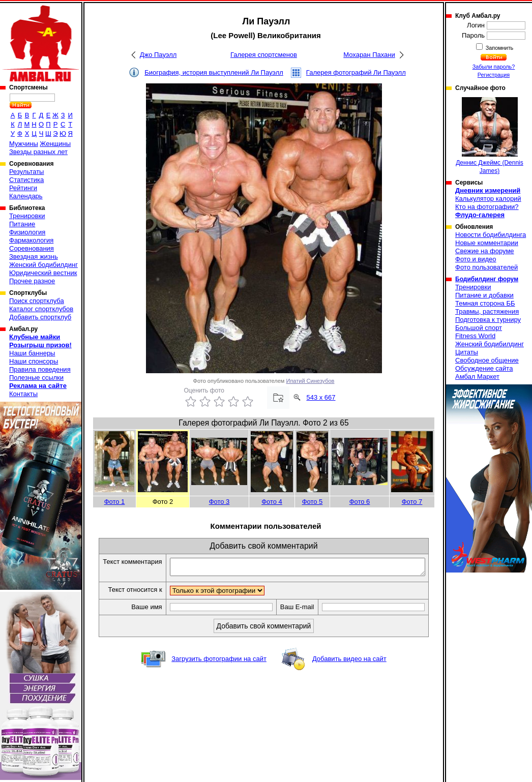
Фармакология (31, 240)
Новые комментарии (487, 243)
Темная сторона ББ (485, 303)
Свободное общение (487, 360)
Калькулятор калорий (488, 199)
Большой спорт (479, 328)
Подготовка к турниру (488, 320)
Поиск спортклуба (37, 301)
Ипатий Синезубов (311, 381)
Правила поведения (40, 369)
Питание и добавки (484, 295)
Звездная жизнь (34, 257)
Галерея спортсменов (264, 55)
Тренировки (27, 216)
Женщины (55, 144)
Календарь (26, 196)
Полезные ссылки (36, 378)
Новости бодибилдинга (491, 235)
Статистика (26, 180)
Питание (22, 224)
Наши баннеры (32, 353)
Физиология (27, 232)
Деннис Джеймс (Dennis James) (490, 136)
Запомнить (499, 48)
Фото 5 (313, 502)
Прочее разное (32, 281)
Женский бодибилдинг (43, 265)
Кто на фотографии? (487, 207)
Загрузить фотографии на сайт (219, 670)
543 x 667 (321, 397)
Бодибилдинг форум (487, 279)
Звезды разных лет (38, 152)
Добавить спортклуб (40, 317)
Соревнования (32, 248)
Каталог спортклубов (41, 309)
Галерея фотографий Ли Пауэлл (356, 72)
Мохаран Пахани (369, 55)
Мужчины (24, 144)
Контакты (23, 394)
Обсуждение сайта (484, 368)
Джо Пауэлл (158, 55)
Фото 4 (272, 502)
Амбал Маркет (477, 377)
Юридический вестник (43, 273)
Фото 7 (412, 502)
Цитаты (467, 352)
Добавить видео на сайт (349, 670)
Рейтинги (23, 188)
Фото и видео (476, 259)
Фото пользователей (486, 267)
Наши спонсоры (34, 361)
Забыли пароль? (494, 67)
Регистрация (494, 75)
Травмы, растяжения (487, 311)
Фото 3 (219, 502)
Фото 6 (360, 502)
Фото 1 (115, 502)
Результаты (26, 172)
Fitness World (475, 336)
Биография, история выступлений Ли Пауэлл (214, 72)
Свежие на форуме (485, 251)
